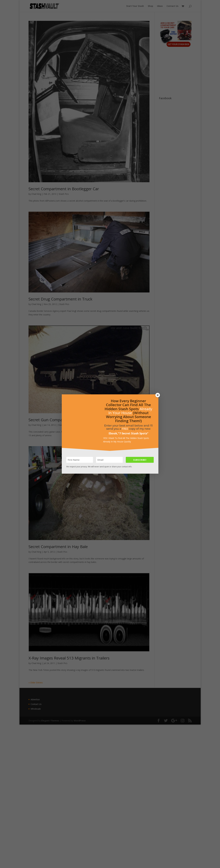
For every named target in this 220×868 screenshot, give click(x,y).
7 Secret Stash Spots (133, 433)
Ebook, (113, 433)
